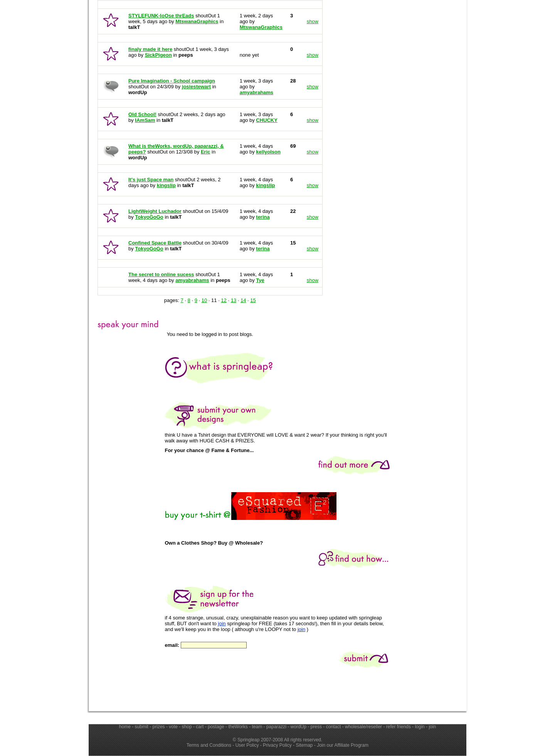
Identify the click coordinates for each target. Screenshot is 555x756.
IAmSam (145, 120)
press (316, 727)
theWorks (238, 727)
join (222, 624)
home (125, 727)
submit (142, 727)
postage (216, 727)
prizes (159, 727)
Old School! (142, 114)
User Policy (247, 745)
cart (200, 727)
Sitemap (304, 745)
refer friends (399, 727)
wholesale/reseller (363, 727)
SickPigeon (158, 55)
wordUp (299, 727)
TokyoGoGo (149, 217)
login (420, 727)
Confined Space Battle (155, 243)
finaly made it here (150, 49)
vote (173, 727)
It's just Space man (151, 180)
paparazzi (276, 727)
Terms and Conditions (209, 745)
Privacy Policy (277, 745)
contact (334, 727)
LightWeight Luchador (155, 211)
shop (187, 727)
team (257, 727)
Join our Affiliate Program (343, 745)
